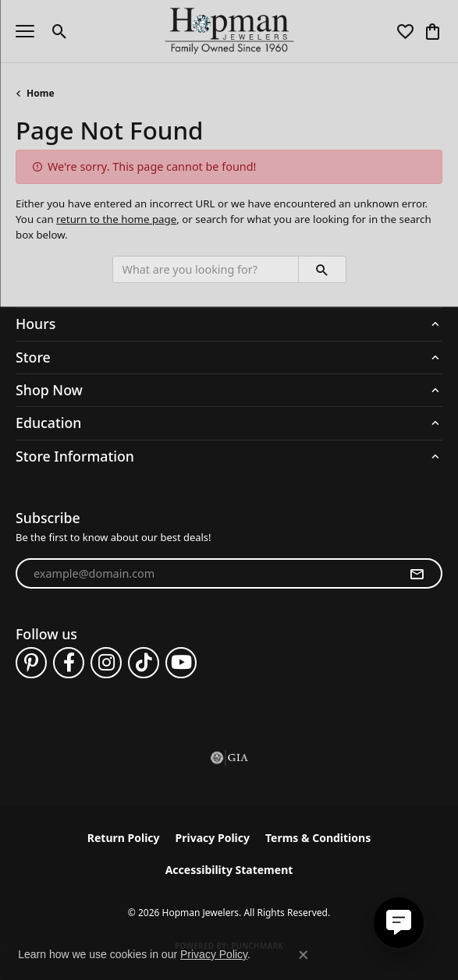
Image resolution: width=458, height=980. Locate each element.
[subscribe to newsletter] (417, 574)
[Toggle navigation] (25, 31)
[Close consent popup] (304, 955)
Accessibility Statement (229, 870)
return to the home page (116, 219)
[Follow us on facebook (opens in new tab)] (69, 663)
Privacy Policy (213, 838)
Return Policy (124, 838)
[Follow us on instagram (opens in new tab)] (106, 663)
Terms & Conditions (318, 838)
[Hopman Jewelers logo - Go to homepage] (229, 31)
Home (41, 93)
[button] (60, 31)
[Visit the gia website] (229, 758)
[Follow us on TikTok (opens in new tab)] (144, 663)
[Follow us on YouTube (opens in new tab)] (181, 663)
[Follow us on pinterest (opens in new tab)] (31, 663)
